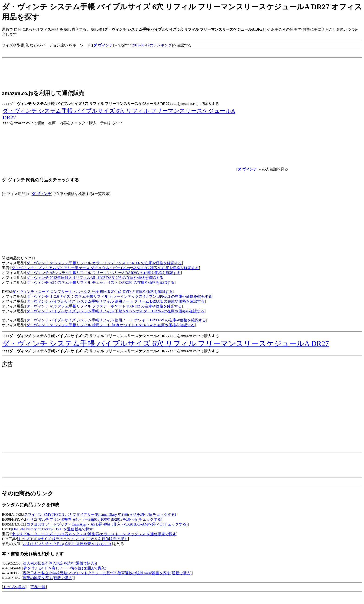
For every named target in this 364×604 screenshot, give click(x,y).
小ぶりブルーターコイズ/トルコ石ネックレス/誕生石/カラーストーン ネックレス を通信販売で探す (94, 534)
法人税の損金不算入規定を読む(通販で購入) (59, 563)
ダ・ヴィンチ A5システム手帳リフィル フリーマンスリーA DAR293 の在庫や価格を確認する (104, 273)
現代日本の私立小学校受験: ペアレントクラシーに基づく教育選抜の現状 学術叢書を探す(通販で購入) (107, 573)
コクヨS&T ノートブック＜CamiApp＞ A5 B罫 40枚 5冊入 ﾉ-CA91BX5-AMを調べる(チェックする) (107, 524)
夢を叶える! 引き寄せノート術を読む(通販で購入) (65, 568)
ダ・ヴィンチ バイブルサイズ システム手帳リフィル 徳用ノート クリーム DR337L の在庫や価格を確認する (115, 301)
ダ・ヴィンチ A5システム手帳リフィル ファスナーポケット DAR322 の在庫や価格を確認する (104, 306)
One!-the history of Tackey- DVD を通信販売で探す (52, 529)
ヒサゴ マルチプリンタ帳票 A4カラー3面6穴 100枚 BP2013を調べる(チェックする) (94, 519)
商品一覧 (38, 587)
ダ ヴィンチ (41, 194)
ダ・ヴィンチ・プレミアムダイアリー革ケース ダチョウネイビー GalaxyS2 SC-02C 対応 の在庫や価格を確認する (105, 268)
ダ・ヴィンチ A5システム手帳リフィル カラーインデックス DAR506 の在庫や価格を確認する (104, 263)
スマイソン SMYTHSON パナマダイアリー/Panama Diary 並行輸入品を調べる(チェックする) (100, 514)
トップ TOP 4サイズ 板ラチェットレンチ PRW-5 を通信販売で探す (73, 539)
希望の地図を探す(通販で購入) (48, 578)
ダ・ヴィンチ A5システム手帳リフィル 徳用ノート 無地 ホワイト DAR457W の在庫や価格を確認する (110, 325)
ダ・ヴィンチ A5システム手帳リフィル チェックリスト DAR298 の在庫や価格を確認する (100, 282)
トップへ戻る (14, 587)
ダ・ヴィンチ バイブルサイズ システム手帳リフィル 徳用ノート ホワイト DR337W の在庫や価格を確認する (116, 320)
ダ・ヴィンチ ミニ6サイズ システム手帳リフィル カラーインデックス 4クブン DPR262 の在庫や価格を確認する (119, 296)
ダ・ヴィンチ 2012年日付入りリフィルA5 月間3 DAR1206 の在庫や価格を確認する (95, 278)
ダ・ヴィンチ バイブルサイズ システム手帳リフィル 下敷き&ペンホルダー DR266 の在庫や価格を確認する (115, 311)
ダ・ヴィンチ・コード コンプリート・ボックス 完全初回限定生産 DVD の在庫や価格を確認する (92, 292)
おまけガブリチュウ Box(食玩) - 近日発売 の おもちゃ (67, 544)
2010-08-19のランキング (152, 45)
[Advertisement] (86, 54)
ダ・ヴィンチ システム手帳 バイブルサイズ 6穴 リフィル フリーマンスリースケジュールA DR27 (165, 343)
